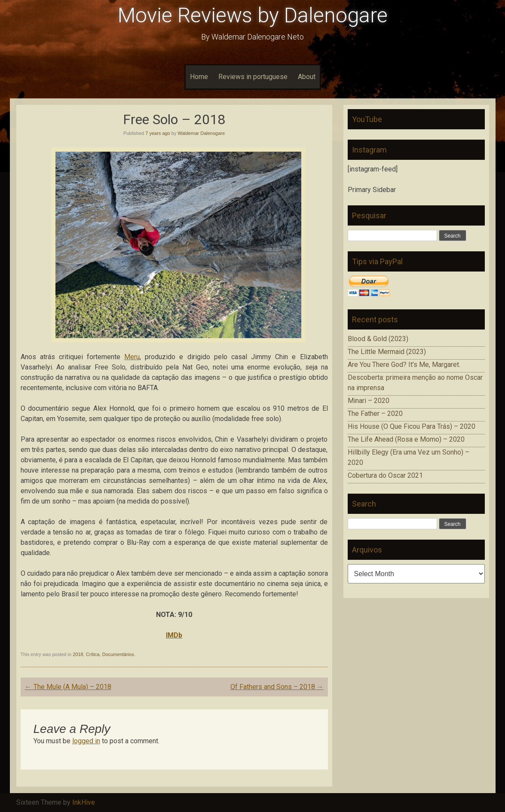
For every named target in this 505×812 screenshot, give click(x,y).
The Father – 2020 (375, 414)
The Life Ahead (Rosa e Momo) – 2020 (406, 439)
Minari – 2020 (369, 401)
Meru (132, 357)
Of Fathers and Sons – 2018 (277, 687)
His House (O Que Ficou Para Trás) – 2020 (412, 426)
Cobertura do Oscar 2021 (385, 475)
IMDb (174, 635)
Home (199, 77)
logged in (86, 741)
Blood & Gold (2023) (378, 339)
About (307, 77)
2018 (78, 654)
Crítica (93, 654)
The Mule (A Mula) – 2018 (68, 687)
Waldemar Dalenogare (201, 133)
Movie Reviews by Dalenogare (253, 15)
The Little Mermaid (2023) (387, 352)
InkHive (84, 802)
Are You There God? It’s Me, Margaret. (404, 365)
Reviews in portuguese (253, 77)
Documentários (118, 654)
